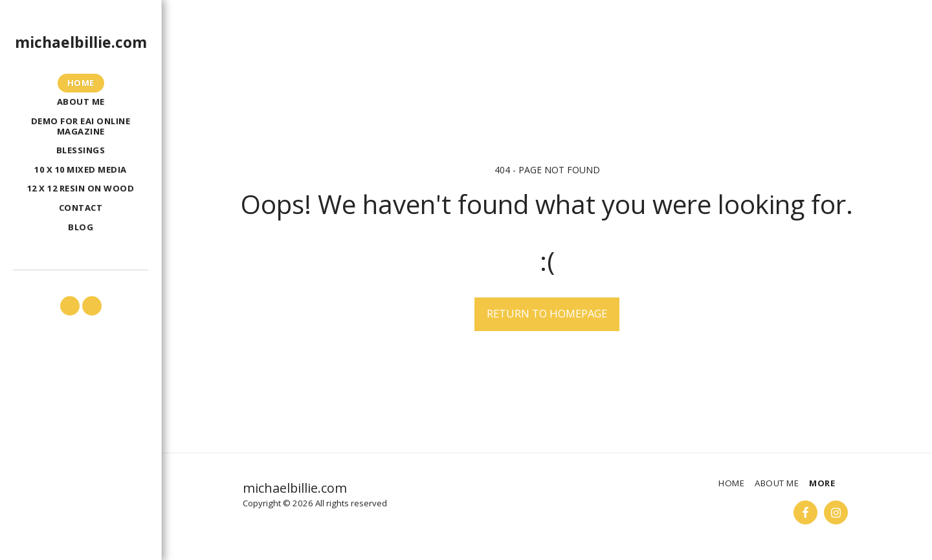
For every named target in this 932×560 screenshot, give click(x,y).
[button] (70, 306)
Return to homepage (547, 313)
